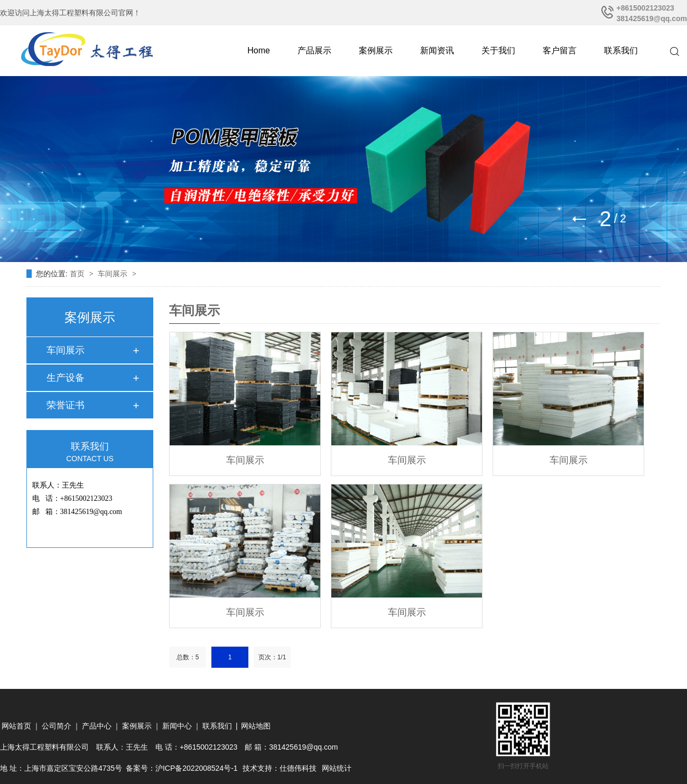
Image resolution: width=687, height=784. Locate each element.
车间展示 (114, 274)
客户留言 (560, 50)
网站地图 (256, 726)
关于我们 (498, 50)
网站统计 (337, 768)
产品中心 (97, 726)
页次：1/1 (272, 657)
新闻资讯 (437, 50)
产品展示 (314, 50)
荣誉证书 (66, 405)
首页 (78, 274)
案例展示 (376, 50)
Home (259, 50)
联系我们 (621, 50)
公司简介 (57, 726)
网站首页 (16, 726)
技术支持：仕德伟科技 (280, 768)
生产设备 (66, 378)
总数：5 (188, 657)
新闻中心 (177, 726)
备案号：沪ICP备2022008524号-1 (182, 768)
